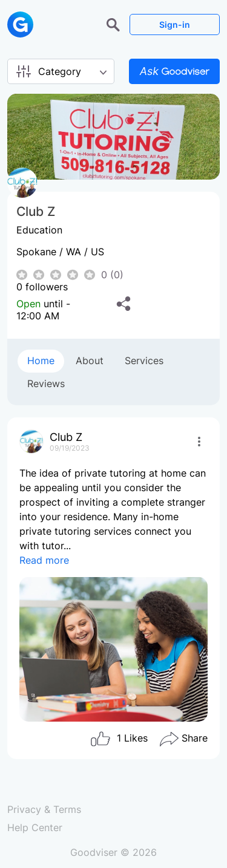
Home (41, 361)
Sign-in (175, 24)
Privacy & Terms (44, 809)
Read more (44, 560)
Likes (119, 739)
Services (144, 361)
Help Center (35, 827)
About (90, 361)
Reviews (46, 383)
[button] (115, 24)
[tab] (41, 361)
